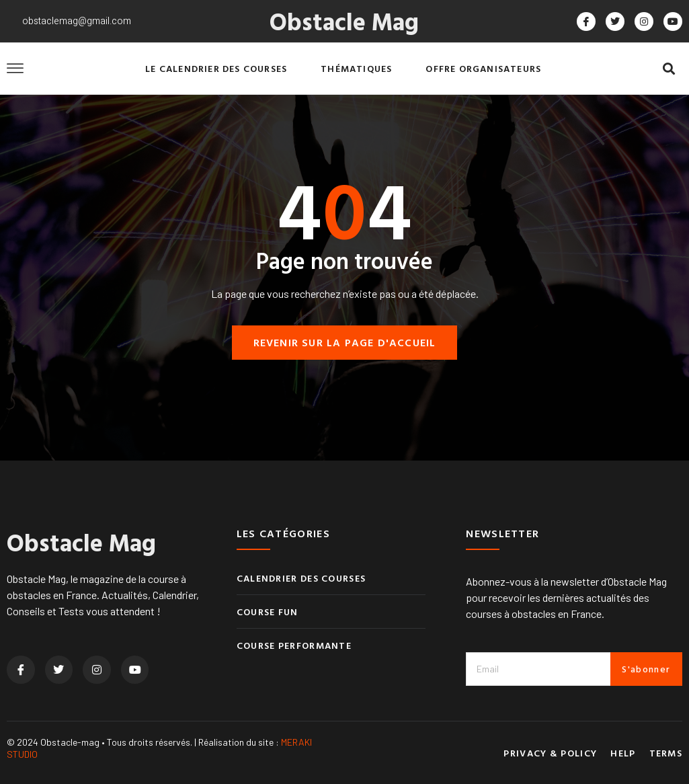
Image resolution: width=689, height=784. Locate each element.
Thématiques (356, 68)
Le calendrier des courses (216, 68)
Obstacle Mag (344, 21)
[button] (669, 69)
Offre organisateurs (483, 68)
